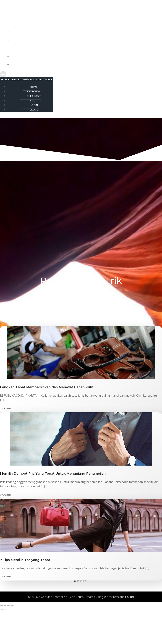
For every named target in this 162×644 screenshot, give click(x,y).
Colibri (130, 597)
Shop (85, 48)
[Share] (9, 605)
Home (85, 24)
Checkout (85, 40)
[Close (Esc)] (12, 605)
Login (85, 56)
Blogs (85, 64)
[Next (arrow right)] (5, 609)
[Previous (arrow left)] (1, 609)
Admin (7, 408)
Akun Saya (85, 32)
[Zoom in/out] (1, 605)
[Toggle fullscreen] (5, 605)
